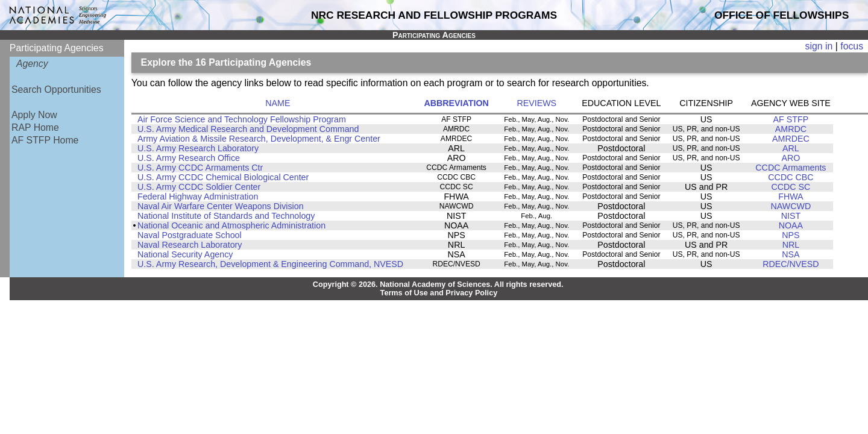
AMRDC (791, 129)
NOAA (791, 225)
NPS (791, 235)
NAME (278, 103)
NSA (791, 254)
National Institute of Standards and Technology (226, 216)
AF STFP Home (45, 140)
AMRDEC (791, 139)
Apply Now (34, 115)
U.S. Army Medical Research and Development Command (248, 129)
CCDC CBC (791, 177)
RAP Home (35, 127)
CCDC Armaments (791, 168)
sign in (819, 46)
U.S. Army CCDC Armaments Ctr (200, 168)
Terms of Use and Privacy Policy (439, 293)
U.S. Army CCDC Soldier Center (199, 187)
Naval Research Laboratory (190, 245)
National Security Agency (185, 254)
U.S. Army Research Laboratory (198, 148)
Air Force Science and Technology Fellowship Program (242, 119)
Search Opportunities (56, 90)
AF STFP (791, 119)
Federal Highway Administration (198, 197)
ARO (791, 158)
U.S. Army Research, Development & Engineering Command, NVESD (270, 264)
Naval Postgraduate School (190, 235)
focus (852, 46)
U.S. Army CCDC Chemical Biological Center (223, 177)
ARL (791, 148)
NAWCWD (791, 206)
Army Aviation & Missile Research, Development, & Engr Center (259, 139)
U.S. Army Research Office (189, 158)
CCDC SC (791, 187)
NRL (791, 245)
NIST (791, 216)
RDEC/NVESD (791, 264)
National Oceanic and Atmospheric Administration (231, 225)
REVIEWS (536, 103)
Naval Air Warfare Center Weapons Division (221, 206)
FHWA (791, 197)
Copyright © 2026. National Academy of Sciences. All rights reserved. (438, 285)
